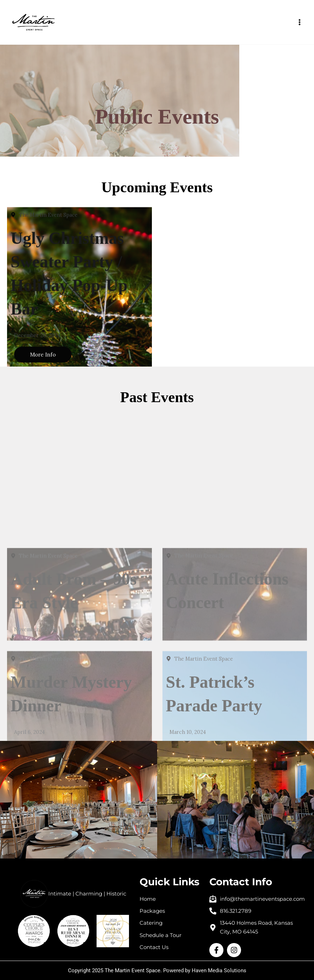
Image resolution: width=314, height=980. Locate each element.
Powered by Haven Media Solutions (205, 970)
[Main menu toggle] (300, 22)
